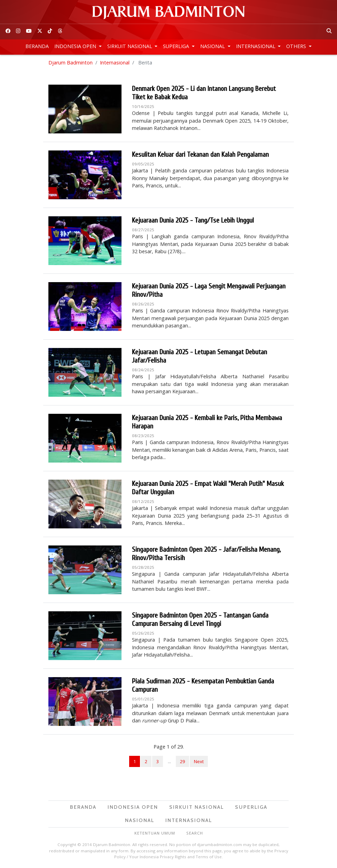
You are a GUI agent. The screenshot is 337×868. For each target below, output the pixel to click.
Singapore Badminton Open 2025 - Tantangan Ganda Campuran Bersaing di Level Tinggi (200, 619)
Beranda (37, 46)
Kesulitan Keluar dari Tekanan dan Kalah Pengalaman (200, 154)
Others (297, 46)
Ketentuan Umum (155, 833)
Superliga (177, 46)
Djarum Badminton (70, 63)
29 (182, 761)
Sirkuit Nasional (130, 46)
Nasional (213, 46)
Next (199, 761)
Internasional (256, 46)
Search (195, 833)
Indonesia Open (76, 46)
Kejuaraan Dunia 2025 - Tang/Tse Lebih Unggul (193, 220)
